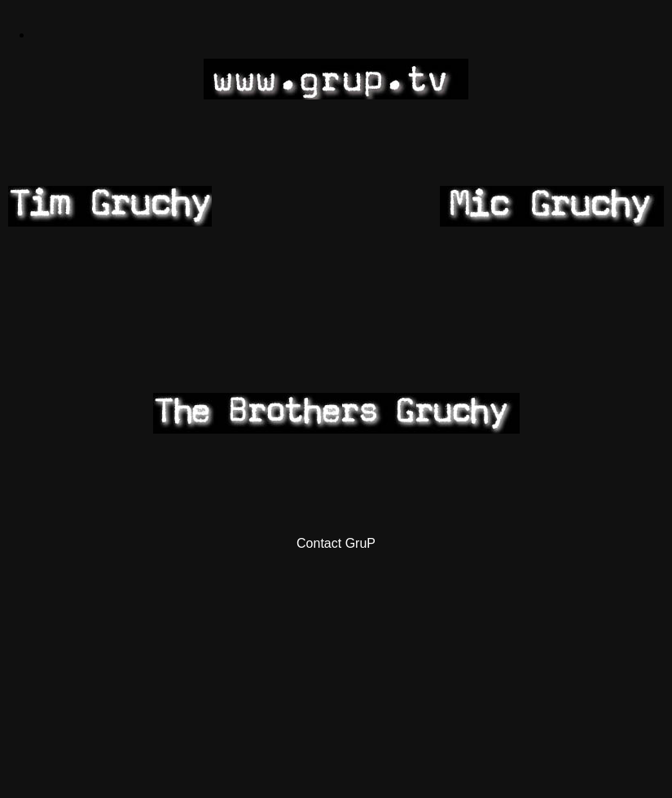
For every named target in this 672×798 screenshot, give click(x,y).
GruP (360, 543)
